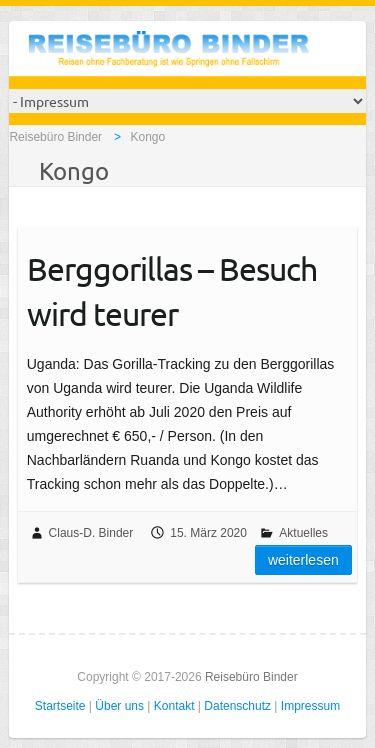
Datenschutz (237, 706)
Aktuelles (303, 533)
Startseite (60, 706)
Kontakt (174, 706)
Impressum (310, 706)
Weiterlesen (303, 560)
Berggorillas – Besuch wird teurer (172, 291)
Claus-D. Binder (91, 533)
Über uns (119, 706)
